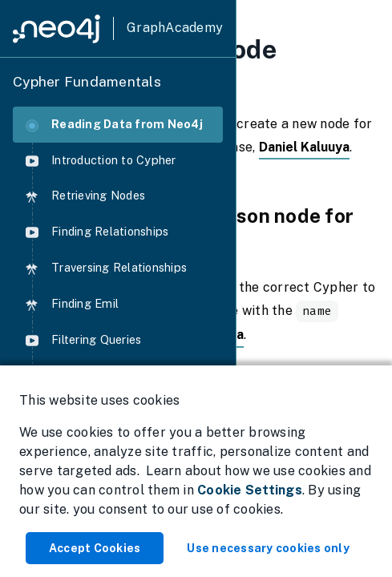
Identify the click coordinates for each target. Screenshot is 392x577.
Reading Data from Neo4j (114, 125)
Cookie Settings (250, 490)
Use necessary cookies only (268, 548)
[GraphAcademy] (118, 28)
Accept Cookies (95, 548)
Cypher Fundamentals (87, 81)
